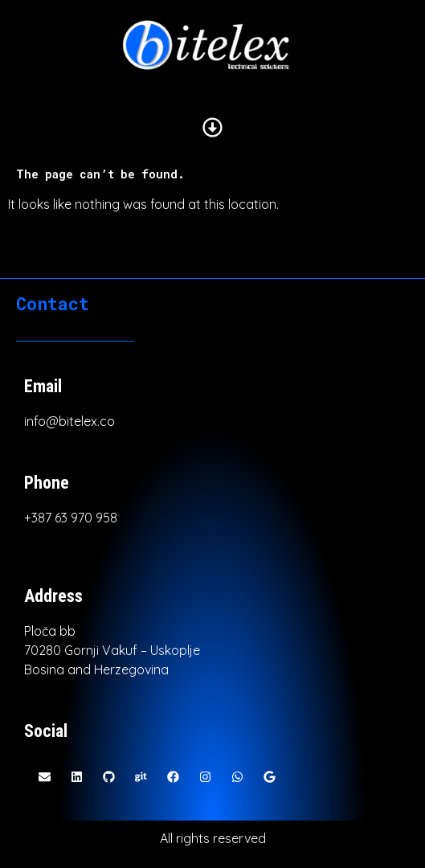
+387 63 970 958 (71, 518)
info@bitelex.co (69, 421)
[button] (212, 128)
